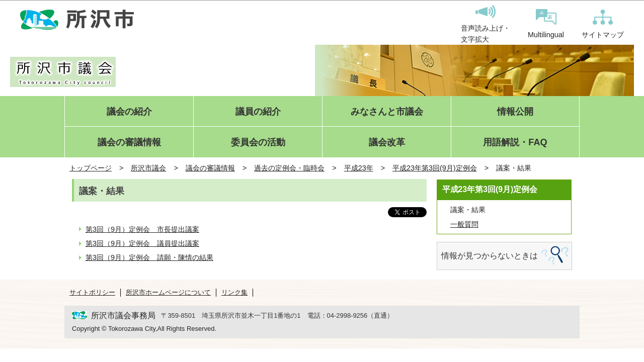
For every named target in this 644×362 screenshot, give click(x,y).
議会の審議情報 (129, 143)
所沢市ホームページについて (168, 292)
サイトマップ (603, 24)
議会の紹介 (129, 112)
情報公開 (515, 112)
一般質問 (464, 224)
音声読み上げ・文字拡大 (486, 24)
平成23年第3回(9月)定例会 (435, 168)
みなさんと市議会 (387, 112)
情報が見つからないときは (490, 256)
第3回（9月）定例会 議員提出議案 (142, 243)
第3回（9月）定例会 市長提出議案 (142, 229)
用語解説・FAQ (515, 143)
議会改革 (387, 143)
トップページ (91, 168)
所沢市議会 (148, 168)
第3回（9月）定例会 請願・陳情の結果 (149, 257)
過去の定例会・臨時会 (289, 168)
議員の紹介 (258, 112)
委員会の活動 (258, 143)
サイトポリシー (92, 292)
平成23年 (359, 168)
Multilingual (546, 24)
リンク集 (234, 292)
